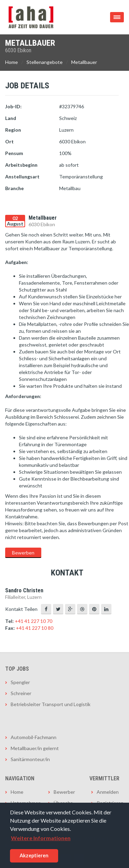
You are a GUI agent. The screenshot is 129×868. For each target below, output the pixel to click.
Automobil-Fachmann (34, 737)
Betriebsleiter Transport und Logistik (51, 704)
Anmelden (108, 792)
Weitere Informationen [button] (41, 838)
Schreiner (21, 693)
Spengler (20, 682)
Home (12, 62)
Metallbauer (84, 62)
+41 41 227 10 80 (35, 628)
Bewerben (23, 553)
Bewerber (64, 792)
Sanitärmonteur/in (30, 759)
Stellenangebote (45, 62)
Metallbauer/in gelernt (35, 748)
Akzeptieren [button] (34, 855)
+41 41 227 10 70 (34, 621)
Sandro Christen (24, 590)
